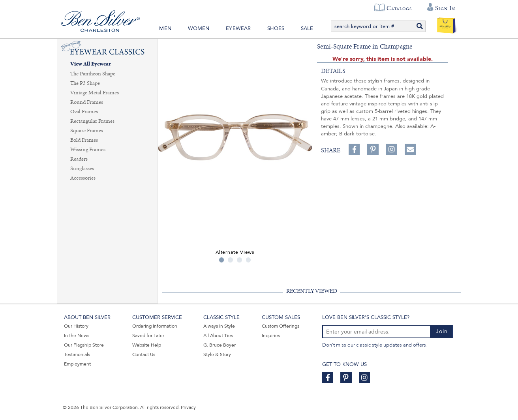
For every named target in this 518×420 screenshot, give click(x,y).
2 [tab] (230, 260)
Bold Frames (84, 140)
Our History (76, 326)
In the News (77, 336)
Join (442, 331)
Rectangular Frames (92, 121)
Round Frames (87, 102)
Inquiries (271, 336)
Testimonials (77, 354)
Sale (307, 28)
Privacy (188, 407)
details (333, 71)
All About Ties (218, 336)
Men (165, 28)
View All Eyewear (91, 64)
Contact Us (144, 354)
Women (199, 28)
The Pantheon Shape (93, 74)
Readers (79, 159)
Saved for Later (148, 336)
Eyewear (238, 28)
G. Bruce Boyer (220, 345)
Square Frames (87, 131)
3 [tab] (239, 260)
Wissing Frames (88, 150)
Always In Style (219, 326)
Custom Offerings (281, 326)
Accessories (83, 178)
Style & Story (217, 354)
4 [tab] (249, 260)
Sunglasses (82, 169)
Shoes (276, 28)
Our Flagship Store (84, 345)
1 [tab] (222, 260)
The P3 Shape (85, 83)
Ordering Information (155, 326)
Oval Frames (84, 112)
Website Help (147, 345)
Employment (77, 364)
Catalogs (399, 8)
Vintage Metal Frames (95, 93)
